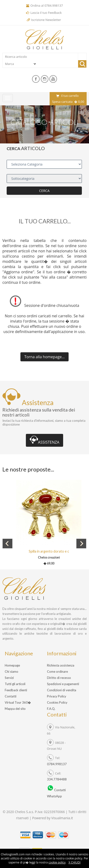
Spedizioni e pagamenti (63, 684)
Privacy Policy (57, 696)
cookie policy (57, 862)
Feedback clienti (16, 690)
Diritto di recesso (59, 678)
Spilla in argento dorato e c (49, 551)
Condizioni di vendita (62, 690)
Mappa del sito (15, 709)
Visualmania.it (62, 818)
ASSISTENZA (44, 440)
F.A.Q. (51, 709)
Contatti (11, 696)
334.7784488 (57, 779)
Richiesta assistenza (61, 665)
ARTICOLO (33, 148)
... (44, 357)
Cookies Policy (57, 702)
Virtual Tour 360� (18, 702)
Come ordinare (57, 672)
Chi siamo (12, 672)
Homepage (12, 665)
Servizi (9, 678)
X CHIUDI (75, 862)
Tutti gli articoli (15, 684)
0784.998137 (54, 5)
